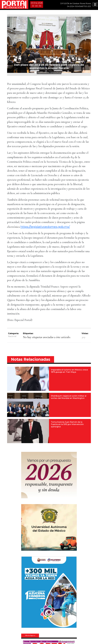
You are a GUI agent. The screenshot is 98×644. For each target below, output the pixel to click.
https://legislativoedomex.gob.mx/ (45, 227)
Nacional (12, 336)
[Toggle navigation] (95, 4)
